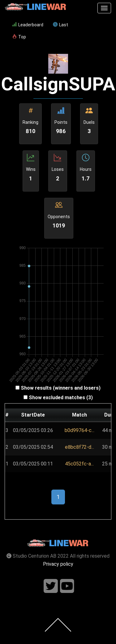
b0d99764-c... (79, 430)
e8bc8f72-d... (79, 447)
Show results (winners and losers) (61, 388)
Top (19, 37)
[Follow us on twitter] (51, 586)
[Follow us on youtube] (67, 586)
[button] (79, 430)
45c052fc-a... (79, 464)
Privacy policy (58, 564)
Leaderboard (28, 25)
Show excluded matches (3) (61, 398)
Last (60, 25)
